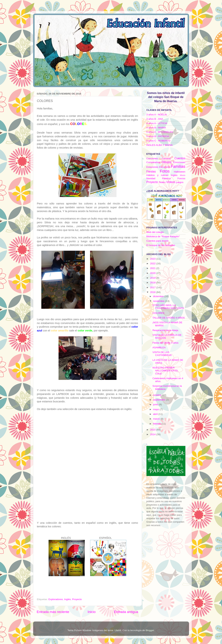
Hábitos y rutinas (157, 175)
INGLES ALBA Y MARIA (160, 145)
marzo (157, 419)
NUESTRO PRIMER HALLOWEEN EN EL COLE (165, 371)
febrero (157, 424)
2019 (153, 278)
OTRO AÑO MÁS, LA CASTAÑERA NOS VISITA (168, 307)
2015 (153, 430)
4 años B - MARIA (156, 128)
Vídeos (171, 182)
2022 (153, 263)
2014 (153, 434)
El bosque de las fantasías (161, 245)
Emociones (179, 162)
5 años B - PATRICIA (158, 136)
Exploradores (56, 599)
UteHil (118, 630)
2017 (153, 287)
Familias (178, 166)
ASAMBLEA (159, 347)
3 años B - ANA (155, 119)
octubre (158, 395)
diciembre (159, 296)
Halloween (180, 172)
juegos (180, 182)
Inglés (67, 599)
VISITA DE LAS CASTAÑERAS (162, 354)
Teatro (162, 182)
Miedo (183, 175)
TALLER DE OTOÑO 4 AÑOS (169, 318)
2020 (153, 273)
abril (156, 414)
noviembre (159, 301)
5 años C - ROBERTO (158, 141)
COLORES (158, 313)
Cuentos (180, 158)
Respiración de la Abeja (165, 330)
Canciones (152, 158)
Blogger (150, 630)
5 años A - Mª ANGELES (160, 132)
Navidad (151, 178)
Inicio (92, 612)
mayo (156, 409)
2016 (153, 292)
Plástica (166, 178)
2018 (153, 283)
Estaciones (152, 167)
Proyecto (77, 599)
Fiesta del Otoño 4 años (165, 343)
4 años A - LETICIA (157, 123)
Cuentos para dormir (158, 241)
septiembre (160, 400)
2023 (153, 259)
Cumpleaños (153, 162)
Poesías (181, 179)
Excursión (164, 167)
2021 (153, 268)
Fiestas (151, 171)
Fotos (165, 171)
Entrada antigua (126, 612)
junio (156, 404)
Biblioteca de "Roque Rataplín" (163, 236)
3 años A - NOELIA (157, 115)
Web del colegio (155, 232)
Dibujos (167, 162)
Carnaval (166, 159)
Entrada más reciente (53, 612)
